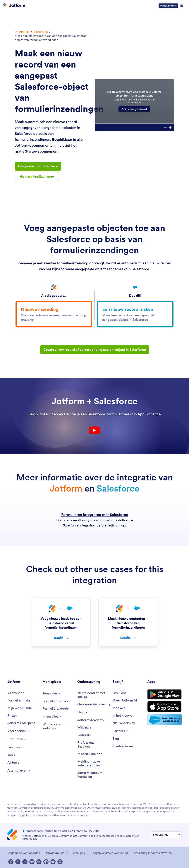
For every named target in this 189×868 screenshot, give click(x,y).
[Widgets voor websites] (58, 726)
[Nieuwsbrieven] (124, 723)
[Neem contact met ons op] (93, 695)
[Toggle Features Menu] (15, 747)
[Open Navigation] (182, 6)
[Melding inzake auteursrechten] (93, 763)
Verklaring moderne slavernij (153, 853)
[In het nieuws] (122, 716)
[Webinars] (84, 727)
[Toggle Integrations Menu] (52, 716)
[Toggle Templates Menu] (52, 693)
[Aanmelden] (16, 693)
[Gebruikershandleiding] (94, 704)
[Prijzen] (12, 716)
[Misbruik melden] (90, 754)
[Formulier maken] (20, 700)
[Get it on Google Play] (164, 694)
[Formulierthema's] (55, 701)
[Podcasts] (84, 735)
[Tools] (11, 755)
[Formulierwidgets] (56, 709)
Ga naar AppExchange (37, 176)
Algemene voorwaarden (24, 853)
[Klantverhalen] (123, 746)
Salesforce (41, 32)
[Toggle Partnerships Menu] (121, 731)
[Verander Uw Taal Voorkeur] (166, 835)
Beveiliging (78, 853)
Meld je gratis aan (168, 6)
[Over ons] (119, 693)
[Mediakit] (119, 708)
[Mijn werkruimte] (20, 708)
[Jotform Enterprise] (21, 723)
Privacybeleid (55, 853)
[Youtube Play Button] (94, 430)
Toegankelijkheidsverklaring (109, 853)
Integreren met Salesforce (38, 166)
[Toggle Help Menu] (83, 712)
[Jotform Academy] (91, 720)
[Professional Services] (93, 745)
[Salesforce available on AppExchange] (164, 720)
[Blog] (116, 739)
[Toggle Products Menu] (17, 739)
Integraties (22, 32)
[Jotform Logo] (14, 6)
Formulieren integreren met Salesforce (95, 515)
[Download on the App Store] (164, 707)
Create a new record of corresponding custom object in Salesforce (95, 350)
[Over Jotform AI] (125, 700)
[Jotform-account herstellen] (93, 775)
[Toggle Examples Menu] (19, 731)
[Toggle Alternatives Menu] (19, 771)
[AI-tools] (13, 763)
